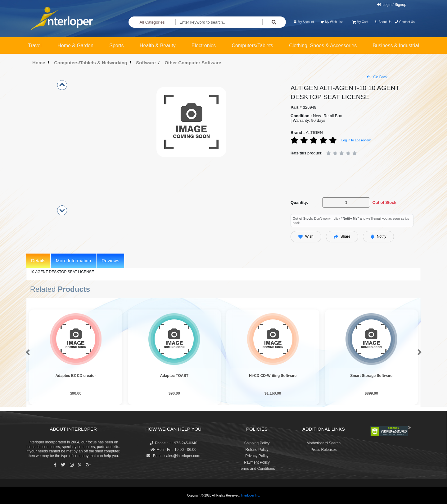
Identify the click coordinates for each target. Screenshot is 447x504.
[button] (27, 353)
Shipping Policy (257, 443)
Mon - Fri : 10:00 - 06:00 (174, 450)
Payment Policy (257, 462)
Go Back (377, 77)
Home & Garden (75, 46)
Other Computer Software (193, 63)
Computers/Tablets (252, 46)
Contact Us (405, 22)
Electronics (204, 46)
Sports (116, 46)
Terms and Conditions (257, 469)
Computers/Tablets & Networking (91, 63)
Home (39, 63)
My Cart (360, 22)
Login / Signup (392, 5)
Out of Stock (384, 202)
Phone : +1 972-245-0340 (173, 443)
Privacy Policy (257, 456)
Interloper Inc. (250, 495)
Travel (35, 46)
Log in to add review (356, 140)
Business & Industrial (396, 46)
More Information (73, 261)
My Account (303, 22)
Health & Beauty (158, 46)
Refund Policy (257, 450)
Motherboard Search (324, 443)
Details (38, 261)
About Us (383, 22)
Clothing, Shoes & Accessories (323, 46)
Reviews (110, 261)
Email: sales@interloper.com (173, 456)
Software (146, 63)
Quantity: (299, 202)
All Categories (152, 22)
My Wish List (331, 22)
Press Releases (323, 450)
